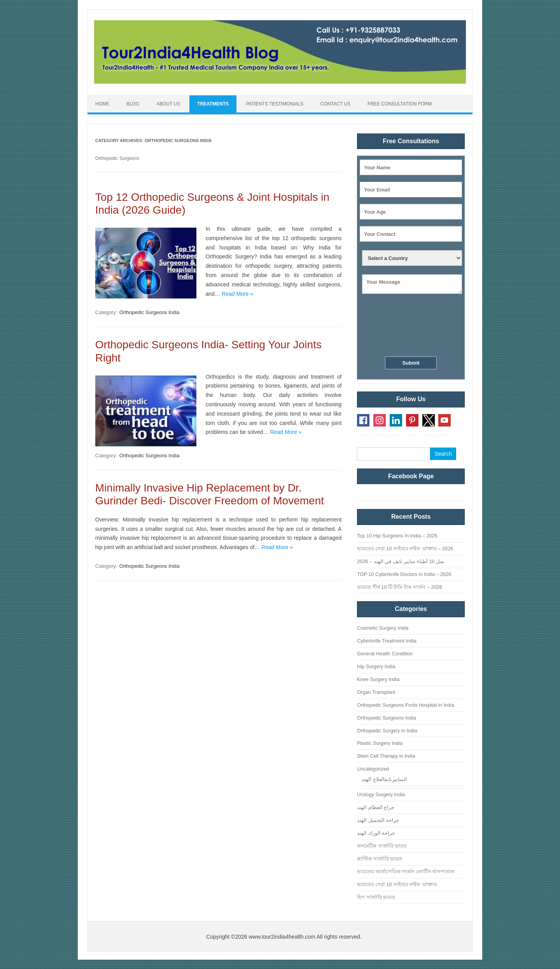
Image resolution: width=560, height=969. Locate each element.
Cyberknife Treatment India (387, 641)
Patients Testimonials (275, 104)
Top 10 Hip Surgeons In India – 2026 (397, 536)
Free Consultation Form (400, 104)
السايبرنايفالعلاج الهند (384, 779)
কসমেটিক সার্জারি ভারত (382, 846)
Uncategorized (373, 769)
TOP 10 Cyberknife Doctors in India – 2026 (404, 574)
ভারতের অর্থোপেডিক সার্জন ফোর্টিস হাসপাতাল (406, 872)
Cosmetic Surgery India (383, 628)
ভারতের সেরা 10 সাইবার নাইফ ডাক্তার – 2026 (405, 549)
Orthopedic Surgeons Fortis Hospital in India (406, 705)
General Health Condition (385, 654)
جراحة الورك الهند (376, 833)
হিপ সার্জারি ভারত (376, 897)
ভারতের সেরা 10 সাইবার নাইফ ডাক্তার (397, 884)
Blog (133, 104)
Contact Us (335, 104)
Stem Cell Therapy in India (386, 756)
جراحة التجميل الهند (378, 820)
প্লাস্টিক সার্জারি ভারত (380, 859)
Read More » (237, 294)
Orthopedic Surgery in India (387, 731)
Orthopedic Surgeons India (150, 312)
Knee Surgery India (378, 679)
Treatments (213, 104)
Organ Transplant (376, 692)
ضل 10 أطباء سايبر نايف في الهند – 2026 (401, 561)
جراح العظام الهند (376, 807)
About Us (168, 104)
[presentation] (411, 327)
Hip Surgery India (376, 666)
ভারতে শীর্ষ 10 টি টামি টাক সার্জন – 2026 (400, 587)
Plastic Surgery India (380, 743)
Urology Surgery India (381, 794)
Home (102, 104)
